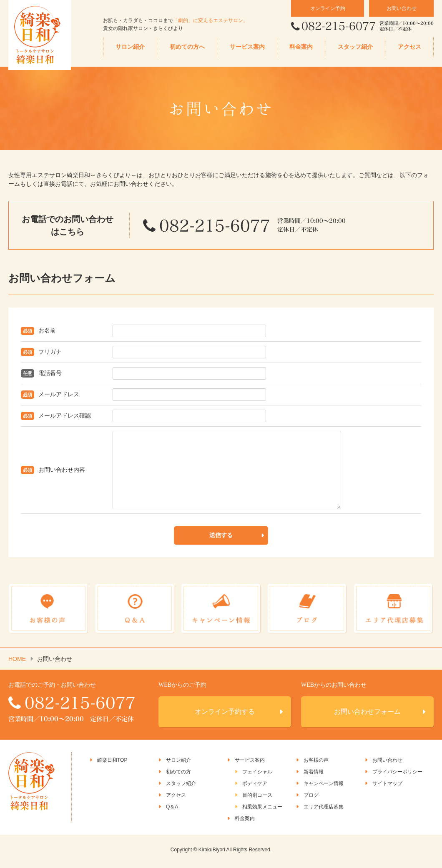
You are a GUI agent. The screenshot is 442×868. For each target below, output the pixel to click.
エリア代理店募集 (324, 810)
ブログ (311, 799)
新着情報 (314, 775)
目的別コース (257, 799)
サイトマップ (387, 787)
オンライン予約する (225, 715)
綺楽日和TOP (112, 764)
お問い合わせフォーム (367, 715)
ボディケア (255, 787)
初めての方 (178, 775)
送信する (221, 542)
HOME (17, 663)
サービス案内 (247, 47)
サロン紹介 (130, 47)
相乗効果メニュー (262, 810)
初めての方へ (187, 47)
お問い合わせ (402, 8)
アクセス (409, 47)
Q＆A (172, 810)
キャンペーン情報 (324, 787)
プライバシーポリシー (397, 775)
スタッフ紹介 (355, 47)
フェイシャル (257, 775)
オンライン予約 (328, 8)
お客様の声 (316, 764)
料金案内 (301, 47)
